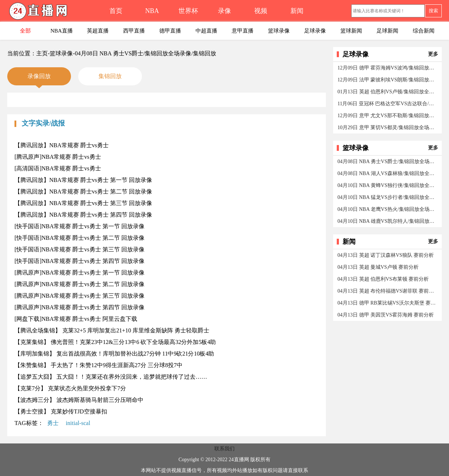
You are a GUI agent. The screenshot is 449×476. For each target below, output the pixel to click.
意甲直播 (243, 31)
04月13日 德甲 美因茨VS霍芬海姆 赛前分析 (386, 315)
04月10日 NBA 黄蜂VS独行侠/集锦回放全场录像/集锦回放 (388, 185)
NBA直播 (62, 31)
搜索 (433, 11)
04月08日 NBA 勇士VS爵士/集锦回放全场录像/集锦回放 (388, 161)
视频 (261, 11)
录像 (224, 11)
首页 (116, 11)
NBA (152, 11)
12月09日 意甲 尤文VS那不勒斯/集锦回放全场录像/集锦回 (388, 116)
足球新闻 (387, 31)
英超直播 (98, 31)
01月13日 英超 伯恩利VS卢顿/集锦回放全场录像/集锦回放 (388, 92)
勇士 (53, 423)
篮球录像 (279, 31)
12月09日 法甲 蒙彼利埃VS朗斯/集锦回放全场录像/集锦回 (388, 80)
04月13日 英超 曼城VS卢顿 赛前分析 (378, 267)
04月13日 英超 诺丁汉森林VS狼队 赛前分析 (386, 255)
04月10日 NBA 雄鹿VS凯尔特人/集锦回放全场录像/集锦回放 (388, 221)
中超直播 (206, 31)
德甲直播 (170, 31)
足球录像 (315, 31)
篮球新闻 (351, 31)
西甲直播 (134, 31)
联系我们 (224, 449)
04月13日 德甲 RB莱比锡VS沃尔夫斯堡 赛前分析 (388, 303)
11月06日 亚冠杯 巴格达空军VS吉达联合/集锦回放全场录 (388, 104)
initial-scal (78, 423)
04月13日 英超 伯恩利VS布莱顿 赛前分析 (383, 279)
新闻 (297, 11)
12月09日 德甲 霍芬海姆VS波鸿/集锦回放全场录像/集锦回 (388, 68)
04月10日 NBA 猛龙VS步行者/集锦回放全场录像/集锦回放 (388, 197)
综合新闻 (424, 31)
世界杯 (188, 11)
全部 (25, 31)
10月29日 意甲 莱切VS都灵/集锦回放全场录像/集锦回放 (388, 128)
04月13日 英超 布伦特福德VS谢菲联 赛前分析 (388, 291)
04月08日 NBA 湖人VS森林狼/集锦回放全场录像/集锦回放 (388, 173)
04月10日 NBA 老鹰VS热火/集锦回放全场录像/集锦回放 (388, 209)
